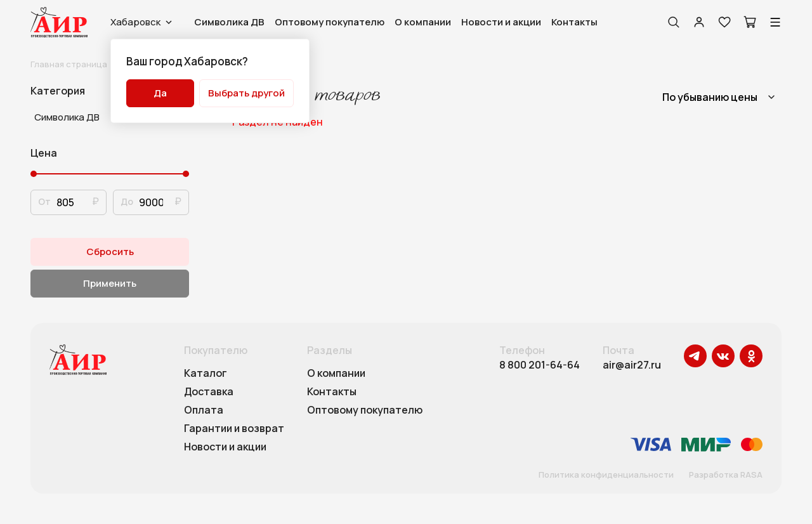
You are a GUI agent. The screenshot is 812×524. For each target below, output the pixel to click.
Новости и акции (501, 22)
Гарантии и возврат (234, 429)
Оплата (204, 410)
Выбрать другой (246, 93)
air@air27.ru (632, 365)
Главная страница (69, 64)
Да (160, 93)
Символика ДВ (229, 22)
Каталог (206, 374)
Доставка (209, 392)
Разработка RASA (726, 475)
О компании (423, 22)
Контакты (574, 22)
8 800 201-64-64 (540, 365)
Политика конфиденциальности (606, 475)
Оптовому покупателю (330, 22)
